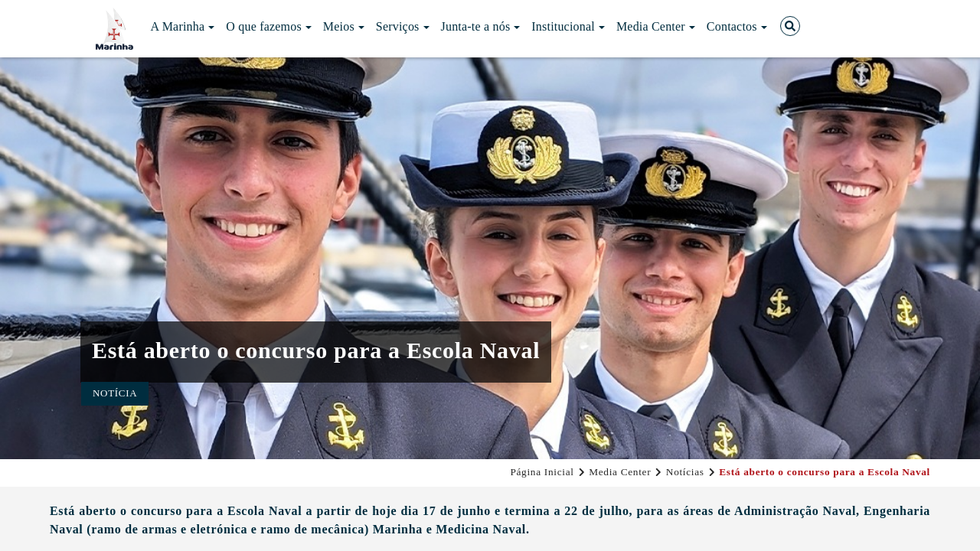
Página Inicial (542, 472)
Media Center (656, 26)
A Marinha (183, 26)
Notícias (685, 472)
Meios (344, 26)
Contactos (737, 26)
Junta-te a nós (481, 26)
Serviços (403, 26)
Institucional (568, 26)
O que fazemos (269, 26)
